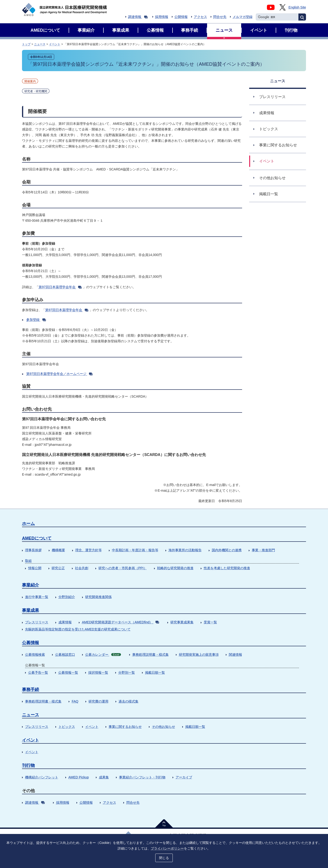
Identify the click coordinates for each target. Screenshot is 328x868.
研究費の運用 (98, 701)
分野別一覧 (127, 673)
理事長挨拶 (33, 550)
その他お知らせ (164, 727)
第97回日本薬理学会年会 (60, 287)
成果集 (104, 777)
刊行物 (28, 765)
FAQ (75, 701)
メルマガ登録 (243, 17)
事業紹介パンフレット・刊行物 (142, 777)
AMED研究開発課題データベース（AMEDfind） (120, 622)
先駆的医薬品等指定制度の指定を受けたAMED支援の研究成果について (78, 629)
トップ (26, 44)
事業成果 (31, 610)
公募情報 (31, 643)
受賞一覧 (210, 622)
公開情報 (181, 17)
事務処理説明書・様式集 (151, 655)
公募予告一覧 (38, 673)
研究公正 (58, 568)
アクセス (200, 17)
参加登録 (36, 320)
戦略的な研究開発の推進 (175, 568)
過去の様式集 (129, 701)
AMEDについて (37, 538)
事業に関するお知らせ (125, 727)
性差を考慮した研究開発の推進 (227, 568)
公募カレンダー (103, 655)
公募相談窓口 (65, 655)
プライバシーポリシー (167, 848)
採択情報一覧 (98, 673)
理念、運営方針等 (89, 550)
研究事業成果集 (182, 622)
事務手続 (31, 690)
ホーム (28, 524)
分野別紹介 (67, 597)
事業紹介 (31, 585)
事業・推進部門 (263, 550)
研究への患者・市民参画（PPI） (123, 568)
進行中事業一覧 (37, 597)
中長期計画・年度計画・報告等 (135, 550)
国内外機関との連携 (227, 550)
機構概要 (58, 550)
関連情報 (235, 655)
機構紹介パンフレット (42, 777)
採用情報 (162, 17)
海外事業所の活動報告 (185, 550)
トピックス (67, 727)
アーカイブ (184, 777)
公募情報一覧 (68, 673)
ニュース (40, 44)
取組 (28, 561)
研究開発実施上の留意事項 (199, 655)
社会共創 (82, 568)
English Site (297, 7)
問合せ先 (220, 17)
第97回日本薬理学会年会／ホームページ (59, 374)
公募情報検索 (35, 655)
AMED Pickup (79, 777)
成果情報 (65, 622)
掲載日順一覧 (155, 673)
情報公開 (35, 568)
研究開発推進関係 (98, 597)
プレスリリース (37, 622)
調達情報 (138, 17)
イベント (55, 44)
